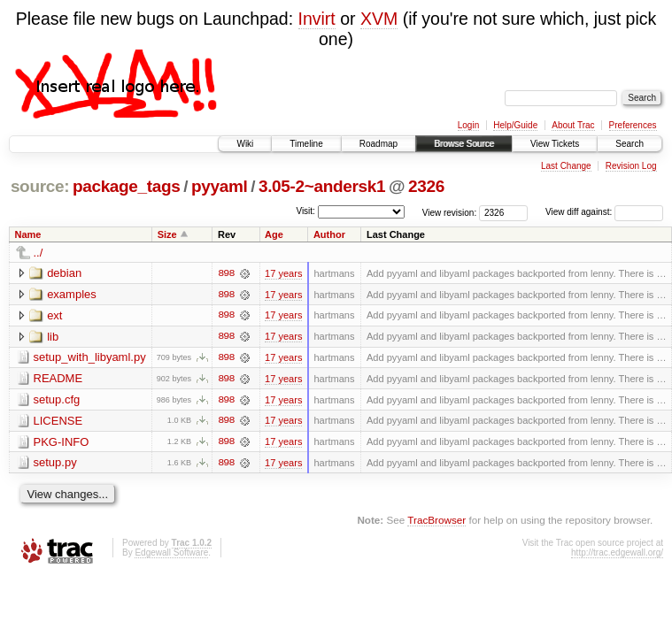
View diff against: (604, 212)
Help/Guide (515, 125)
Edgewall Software (171, 554)
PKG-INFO (62, 443)
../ (39, 253)
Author (329, 234)
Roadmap (378, 144)
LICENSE (58, 422)
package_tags (127, 186)
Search (630, 144)
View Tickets (555, 144)
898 (226, 273)
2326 (426, 186)
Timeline (306, 144)
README (58, 379)
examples (72, 294)
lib (53, 337)
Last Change (566, 166)
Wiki (245, 144)
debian (64, 273)
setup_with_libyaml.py (90, 358)
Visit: (305, 211)
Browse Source (464, 144)
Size (167, 234)
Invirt (317, 19)
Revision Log (631, 166)
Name (28, 234)
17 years (283, 273)
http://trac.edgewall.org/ (617, 554)
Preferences (633, 125)
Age (274, 234)
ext (54, 315)
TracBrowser (436, 522)
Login (468, 125)
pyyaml (219, 186)
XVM (379, 19)
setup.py (55, 464)
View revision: (450, 212)
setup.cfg (57, 400)
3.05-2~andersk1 (322, 186)
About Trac (573, 125)
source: (40, 186)
